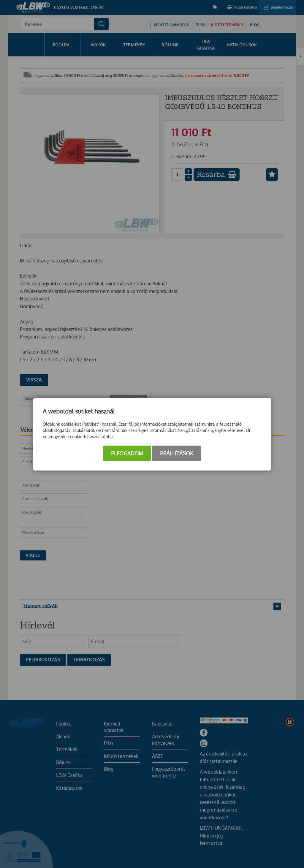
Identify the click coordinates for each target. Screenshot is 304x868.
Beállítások (177, 453)
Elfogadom (127, 453)
